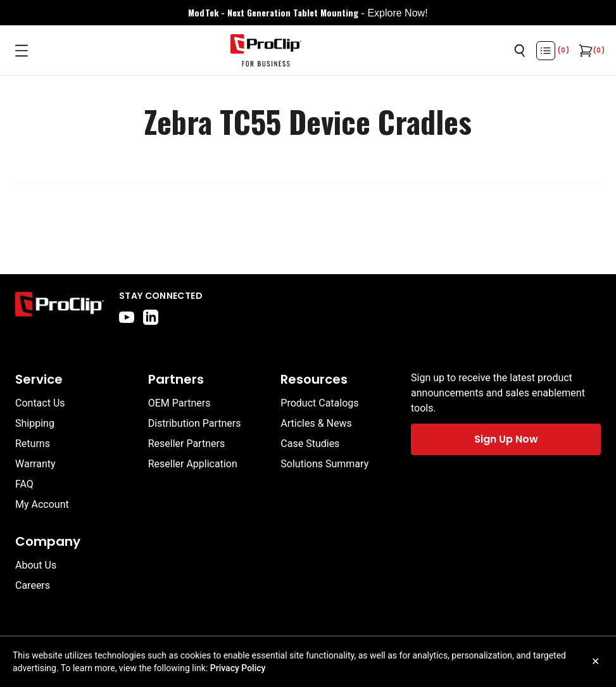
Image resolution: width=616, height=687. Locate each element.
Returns (33, 444)
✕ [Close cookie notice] (595, 661)
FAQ (24, 484)
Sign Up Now (506, 439)
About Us (36, 565)
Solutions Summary (324, 464)
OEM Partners (179, 403)
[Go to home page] (60, 307)
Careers (33, 585)
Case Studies (310, 444)
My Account (42, 504)
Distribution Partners (195, 423)
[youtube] (127, 317)
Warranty (35, 464)
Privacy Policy (238, 668)
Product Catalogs (319, 403)
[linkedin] (151, 317)
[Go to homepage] (266, 51)
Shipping (35, 423)
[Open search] (520, 51)
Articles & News (316, 423)
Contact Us (40, 403)
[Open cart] (584, 51)
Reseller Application (193, 464)
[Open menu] (22, 51)
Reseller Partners (187, 444)
